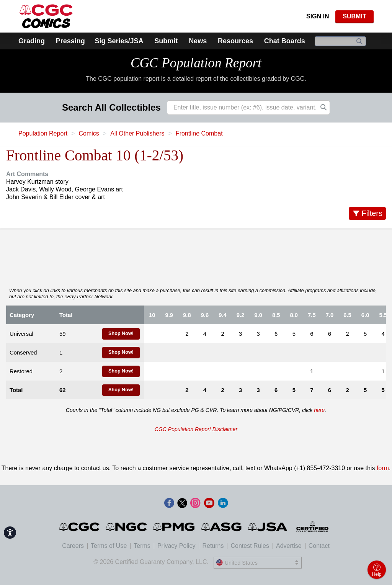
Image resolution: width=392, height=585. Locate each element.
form (383, 468)
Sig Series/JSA (119, 41)
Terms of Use (109, 546)
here (319, 410)
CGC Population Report (196, 63)
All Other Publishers (137, 133)
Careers (73, 546)
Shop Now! (121, 333)
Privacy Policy (176, 546)
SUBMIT (354, 16)
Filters (372, 213)
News (198, 41)
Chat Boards (285, 41)
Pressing (70, 41)
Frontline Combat (199, 133)
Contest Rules (250, 546)
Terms (142, 546)
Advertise (289, 546)
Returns (213, 546)
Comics (89, 133)
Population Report (43, 133)
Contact (319, 546)
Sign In (318, 16)
